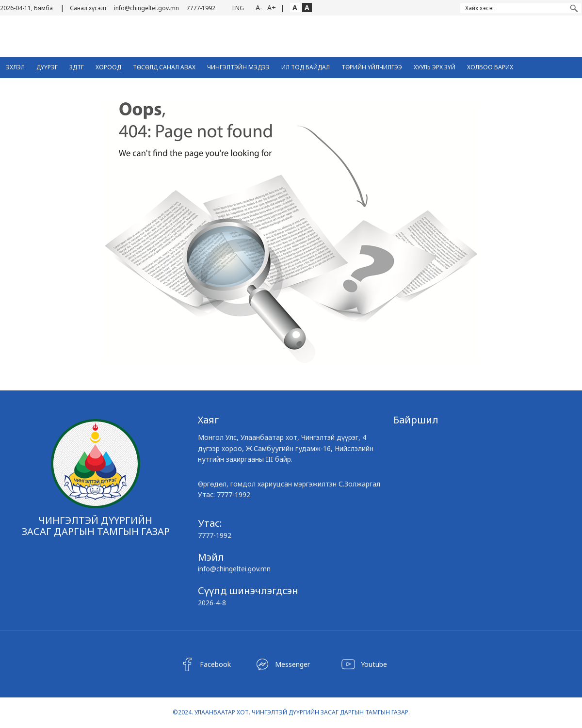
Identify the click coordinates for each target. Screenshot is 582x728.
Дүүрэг (47, 67)
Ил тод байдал (306, 67)
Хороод (108, 67)
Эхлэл (15, 67)
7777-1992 (201, 8)
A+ (272, 8)
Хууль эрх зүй (435, 67)
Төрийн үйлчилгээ (372, 67)
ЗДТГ (77, 67)
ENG (238, 8)
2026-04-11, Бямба (26, 8)
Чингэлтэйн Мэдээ (238, 67)
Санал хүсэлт (88, 8)
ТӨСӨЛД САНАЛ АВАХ (164, 67)
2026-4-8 (212, 603)
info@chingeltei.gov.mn (146, 8)
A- (259, 8)
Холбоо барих (490, 67)
